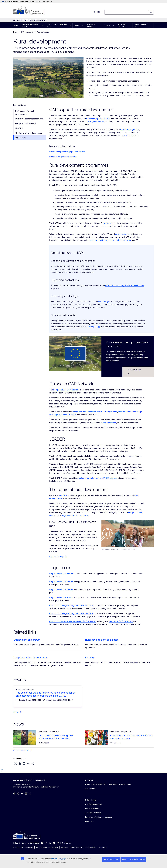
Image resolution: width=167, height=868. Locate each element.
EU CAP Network (92, 808)
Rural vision (90, 821)
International (109, 25)
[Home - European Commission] (31, 11)
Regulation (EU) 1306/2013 (61, 590)
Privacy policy (77, 847)
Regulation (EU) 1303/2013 (61, 574)
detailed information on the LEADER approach (98, 478)
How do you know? (44, 1)
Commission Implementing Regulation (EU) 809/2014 (73, 621)
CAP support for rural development (24, 113)
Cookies (64, 847)
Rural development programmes (29, 119)
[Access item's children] (43, 25)
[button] (15, 764)
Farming (78, 25)
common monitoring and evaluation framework (110, 240)
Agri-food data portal (93, 804)
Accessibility (104, 847)
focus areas (109, 223)
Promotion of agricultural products (98, 817)
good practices (110, 423)
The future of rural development (29, 133)
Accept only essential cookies (133, 859)
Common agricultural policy (30, 25)
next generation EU (96, 122)
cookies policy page (59, 859)
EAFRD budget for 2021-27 (98, 119)
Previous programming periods (63, 157)
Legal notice (90, 847)
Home (16, 25)
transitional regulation (130, 130)
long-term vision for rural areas (75, 515)
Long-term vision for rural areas (31, 657)
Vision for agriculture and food (57, 25)
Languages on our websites (47, 847)
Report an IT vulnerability (23, 847)
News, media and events (141, 25)
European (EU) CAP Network (66, 390)
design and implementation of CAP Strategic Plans (95, 412)
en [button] (97, 12)
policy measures (122, 234)
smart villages (104, 302)
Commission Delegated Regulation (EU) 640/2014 (71, 613)
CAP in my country (91, 25)
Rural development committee (102, 640)
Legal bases (20, 138)
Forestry (90, 657)
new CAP (128, 136)
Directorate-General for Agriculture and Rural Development (108, 784)
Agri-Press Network (93, 813)
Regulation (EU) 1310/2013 (61, 597)
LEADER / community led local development (125, 285)
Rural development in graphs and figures (67, 152)
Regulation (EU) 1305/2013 (61, 582)
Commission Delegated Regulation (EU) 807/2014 (71, 605)
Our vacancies (91, 789)
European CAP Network (26, 124)
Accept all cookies (111, 859)
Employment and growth (27, 640)
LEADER (19, 128)
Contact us (66, 843)
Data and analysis (122, 25)
